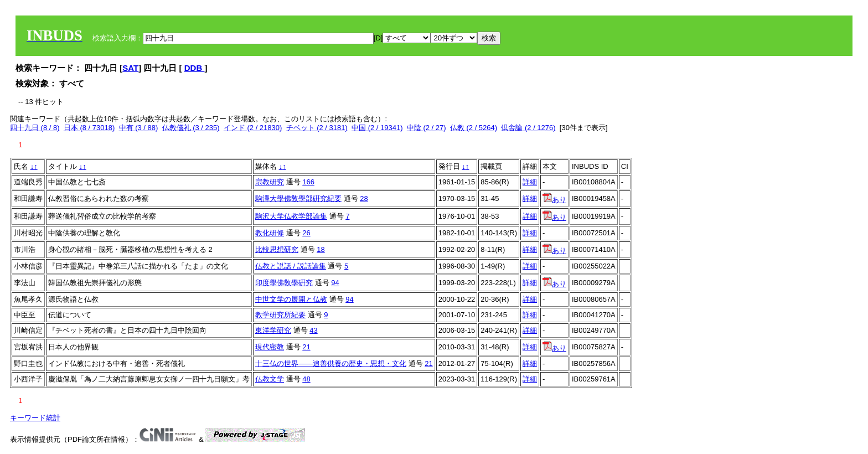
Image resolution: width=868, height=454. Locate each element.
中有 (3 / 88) (139, 128)
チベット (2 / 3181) (317, 128)
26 (306, 233)
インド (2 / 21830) (253, 128)
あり (554, 200)
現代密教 (270, 347)
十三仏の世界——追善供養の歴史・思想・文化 (331, 363)
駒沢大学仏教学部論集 (291, 216)
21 (306, 347)
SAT (130, 68)
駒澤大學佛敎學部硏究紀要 (298, 198)
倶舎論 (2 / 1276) (528, 128)
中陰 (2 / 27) (427, 128)
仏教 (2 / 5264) (474, 128)
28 (364, 198)
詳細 (530, 182)
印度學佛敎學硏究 (284, 283)
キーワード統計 (35, 418)
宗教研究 (270, 182)
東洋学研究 (273, 330)
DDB (195, 68)
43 (313, 330)
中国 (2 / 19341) (377, 128)
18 (321, 249)
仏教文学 (270, 379)
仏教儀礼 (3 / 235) (191, 128)
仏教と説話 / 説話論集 (291, 266)
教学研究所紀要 (280, 315)
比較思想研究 (277, 249)
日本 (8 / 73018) (89, 128)
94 (335, 283)
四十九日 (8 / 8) (35, 128)
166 (308, 182)
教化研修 (270, 233)
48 (306, 379)
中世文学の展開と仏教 (291, 299)
